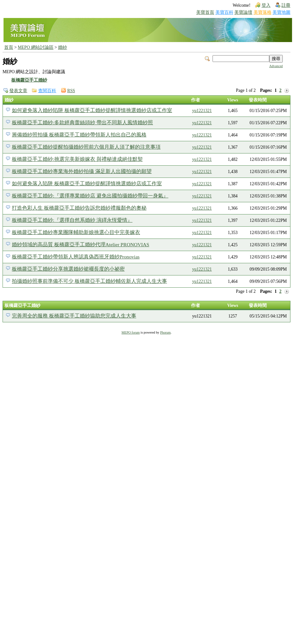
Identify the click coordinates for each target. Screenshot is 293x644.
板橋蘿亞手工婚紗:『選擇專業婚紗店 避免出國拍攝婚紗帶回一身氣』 (90, 196)
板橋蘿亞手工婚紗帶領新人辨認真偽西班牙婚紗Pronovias (76, 257)
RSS (71, 91)
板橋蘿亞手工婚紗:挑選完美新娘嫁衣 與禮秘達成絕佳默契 (77, 159)
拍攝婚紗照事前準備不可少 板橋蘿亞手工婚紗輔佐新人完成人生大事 (89, 281)
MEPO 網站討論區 (35, 47)
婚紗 (63, 47)
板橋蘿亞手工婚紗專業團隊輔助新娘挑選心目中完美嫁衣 (76, 232)
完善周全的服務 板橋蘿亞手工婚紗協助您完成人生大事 (74, 316)
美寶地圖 (281, 12)
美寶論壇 (243, 12)
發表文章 (18, 91)
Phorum (165, 332)
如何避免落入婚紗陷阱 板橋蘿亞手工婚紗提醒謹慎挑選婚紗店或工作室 (92, 110)
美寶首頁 (205, 12)
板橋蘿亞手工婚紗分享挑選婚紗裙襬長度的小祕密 (68, 269)
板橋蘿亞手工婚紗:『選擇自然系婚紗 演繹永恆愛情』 (72, 220)
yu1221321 (202, 111)
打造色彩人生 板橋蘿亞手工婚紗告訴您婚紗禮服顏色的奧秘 (79, 208)
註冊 (286, 5)
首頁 (9, 47)
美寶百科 (224, 12)
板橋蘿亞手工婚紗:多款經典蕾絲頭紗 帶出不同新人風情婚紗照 (82, 122)
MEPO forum (131, 332)
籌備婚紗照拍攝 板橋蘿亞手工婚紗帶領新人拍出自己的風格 (79, 135)
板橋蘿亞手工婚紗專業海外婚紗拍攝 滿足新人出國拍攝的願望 (82, 171)
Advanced (276, 66)
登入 (266, 5)
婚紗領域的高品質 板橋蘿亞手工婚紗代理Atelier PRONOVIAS (81, 244)
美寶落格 (263, 12)
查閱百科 (47, 91)
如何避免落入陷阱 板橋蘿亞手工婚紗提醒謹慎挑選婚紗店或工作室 (87, 183)
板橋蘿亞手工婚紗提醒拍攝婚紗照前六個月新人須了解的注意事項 (86, 147)
